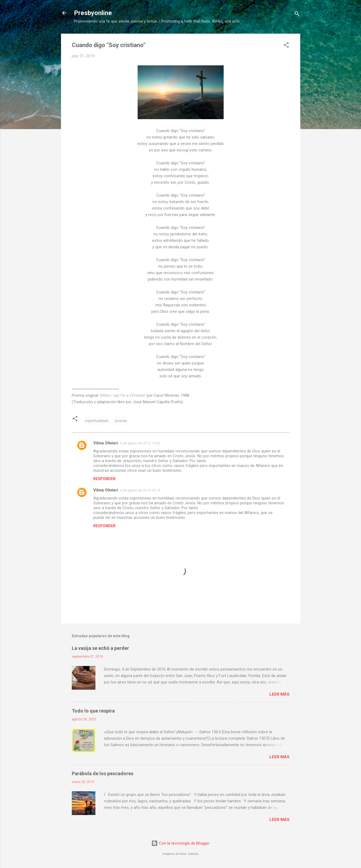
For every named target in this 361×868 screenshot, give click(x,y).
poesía (121, 421)
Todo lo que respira (93, 711)
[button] (286, 46)
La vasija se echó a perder (100, 648)
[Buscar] (297, 15)
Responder (104, 479)
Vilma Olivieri (106, 443)
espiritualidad (96, 421)
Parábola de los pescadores (103, 773)
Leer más (279, 694)
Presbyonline (93, 13)
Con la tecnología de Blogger (180, 843)
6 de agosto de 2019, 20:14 (140, 490)
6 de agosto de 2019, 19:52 (140, 443)
